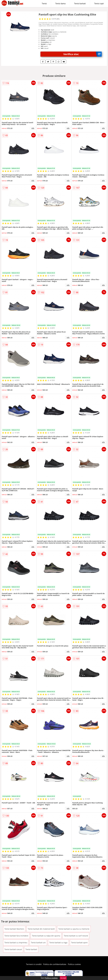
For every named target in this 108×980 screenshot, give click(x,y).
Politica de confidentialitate (55, 964)
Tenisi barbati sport (79, 943)
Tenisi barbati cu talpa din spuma (46, 936)
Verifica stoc (83, 54)
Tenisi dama (60, 4)
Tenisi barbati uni (38, 943)
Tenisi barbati (80, 4)
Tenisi (44, 4)
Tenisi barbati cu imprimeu (16, 943)
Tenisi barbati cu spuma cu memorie (74, 929)
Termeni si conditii (34, 964)
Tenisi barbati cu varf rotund (76, 936)
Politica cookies (74, 964)
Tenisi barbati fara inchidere (16, 936)
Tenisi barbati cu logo (58, 943)
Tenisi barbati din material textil (41, 929)
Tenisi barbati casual (13, 949)
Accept (63, 978)
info (33, 128)
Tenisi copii (99, 4)
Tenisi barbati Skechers (14, 929)
